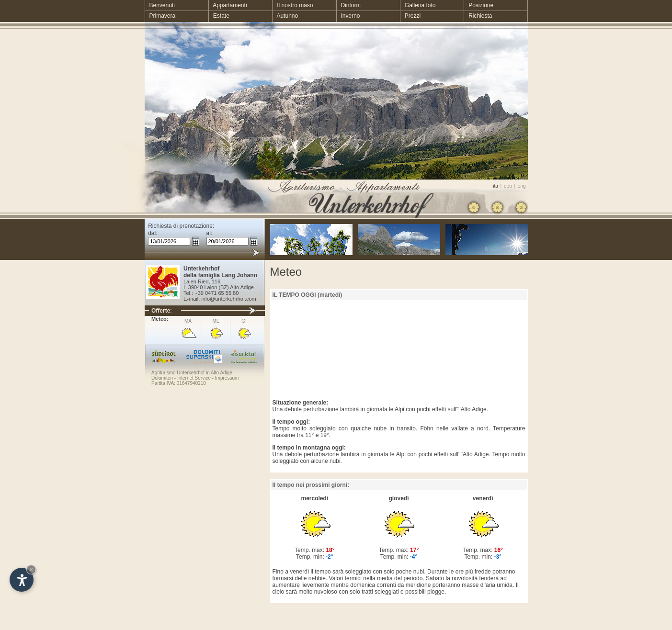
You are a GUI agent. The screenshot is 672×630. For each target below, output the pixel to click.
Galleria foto (418, 5)
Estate (219, 16)
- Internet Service (192, 378)
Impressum (227, 378)
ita (495, 186)
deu (508, 186)
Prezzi (410, 16)
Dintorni (348, 5)
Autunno (285, 16)
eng (522, 186)
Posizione (478, 5)
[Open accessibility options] (22, 580)
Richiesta (478, 16)
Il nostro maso (292, 5)
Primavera (160, 16)
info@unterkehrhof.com (229, 299)
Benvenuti (160, 5)
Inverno (348, 16)
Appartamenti (228, 5)
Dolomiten (162, 378)
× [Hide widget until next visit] (31, 569)
